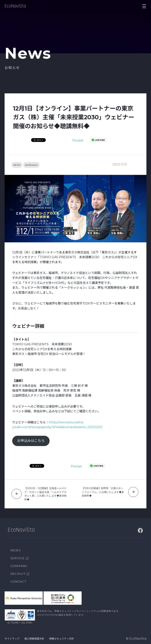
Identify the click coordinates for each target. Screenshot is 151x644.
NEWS (17, 165)
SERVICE (18, 558)
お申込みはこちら (31, 441)
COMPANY (19, 566)
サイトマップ (12, 638)
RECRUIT (18, 574)
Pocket (78, 141)
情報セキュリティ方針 (62, 638)
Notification (31, 165)
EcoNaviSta (15, 6)
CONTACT (18, 582)
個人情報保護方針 (34, 638)
